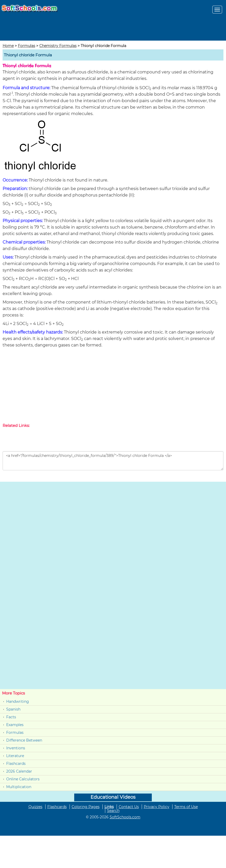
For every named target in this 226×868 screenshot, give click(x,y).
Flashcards (16, 764)
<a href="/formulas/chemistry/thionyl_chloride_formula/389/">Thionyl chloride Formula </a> (113, 461)
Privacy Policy (157, 807)
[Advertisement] (113, 387)
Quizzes (35, 807)
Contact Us (129, 807)
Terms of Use (186, 807)
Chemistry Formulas (58, 46)
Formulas (27, 46)
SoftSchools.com (125, 817)
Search (113, 811)
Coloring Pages (86, 807)
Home (8, 46)
